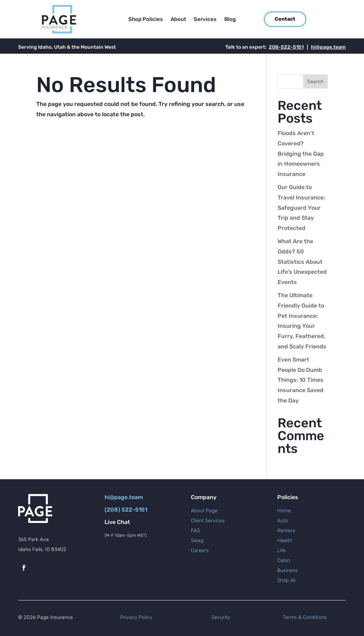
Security (221, 617)
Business (287, 570)
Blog (230, 20)
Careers (200, 551)
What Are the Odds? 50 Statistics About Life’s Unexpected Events (302, 262)
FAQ (195, 531)
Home (284, 511)
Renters (286, 531)
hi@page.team (328, 47)
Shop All (286, 580)
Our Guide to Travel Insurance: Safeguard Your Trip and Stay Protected (301, 208)
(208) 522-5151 (126, 510)
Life (282, 551)
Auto (283, 521)
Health (285, 541)
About (178, 20)
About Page (204, 511)
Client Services (208, 521)
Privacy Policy (136, 617)
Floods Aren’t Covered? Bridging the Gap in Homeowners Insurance (301, 154)
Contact (285, 19)
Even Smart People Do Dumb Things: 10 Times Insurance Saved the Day (301, 380)
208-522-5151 (286, 47)
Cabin (284, 560)
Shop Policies (146, 20)
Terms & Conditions (305, 617)
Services (205, 20)
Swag (197, 541)
